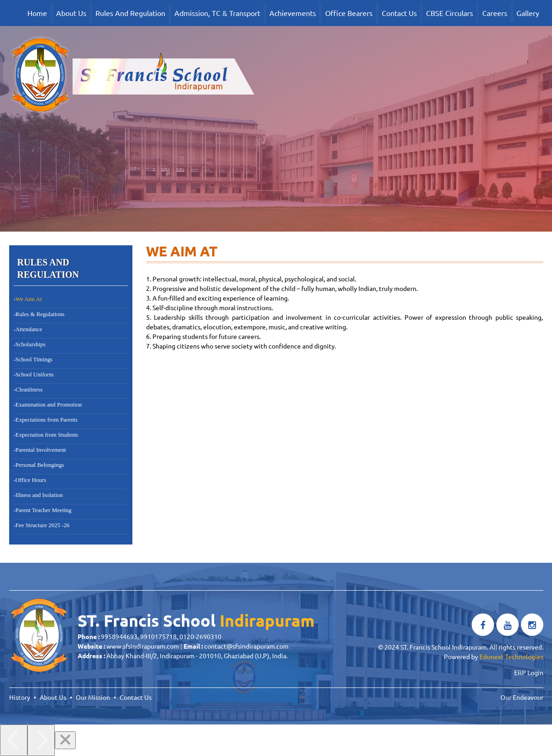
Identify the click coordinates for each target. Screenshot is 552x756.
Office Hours (31, 480)
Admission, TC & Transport (217, 13)
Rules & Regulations (40, 314)
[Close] (65, 740)
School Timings (34, 359)
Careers (495, 13)
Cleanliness (29, 390)
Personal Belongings (40, 465)
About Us (71, 13)
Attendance (29, 329)
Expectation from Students (47, 435)
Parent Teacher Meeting (44, 510)
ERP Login (529, 672)
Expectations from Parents (47, 420)
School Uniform (34, 375)
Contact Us (399, 13)
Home (37, 13)
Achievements (293, 13)
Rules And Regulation (130, 13)
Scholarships (31, 344)
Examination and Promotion (49, 405)
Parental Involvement (41, 450)
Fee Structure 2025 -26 (43, 525)
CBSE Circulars (449, 13)
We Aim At (29, 299)
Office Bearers (349, 13)
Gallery (528, 13)
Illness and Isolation (39, 495)
